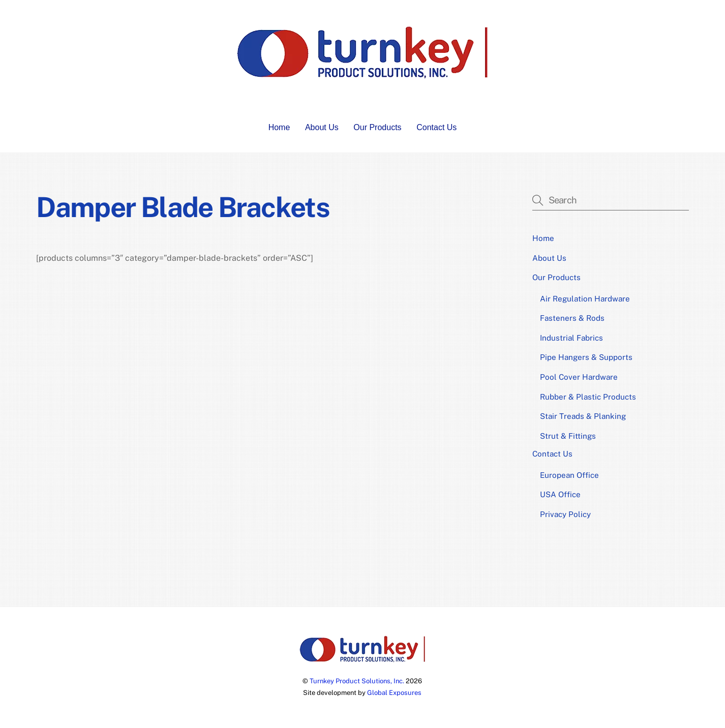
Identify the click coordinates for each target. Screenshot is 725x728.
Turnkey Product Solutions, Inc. (357, 681)
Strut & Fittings (568, 436)
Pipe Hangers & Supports (586, 357)
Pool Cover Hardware (579, 377)
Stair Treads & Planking (583, 416)
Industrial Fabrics (571, 338)
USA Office (560, 494)
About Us (322, 127)
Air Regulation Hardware (585, 299)
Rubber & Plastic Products (588, 397)
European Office (569, 475)
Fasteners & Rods (572, 318)
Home (279, 127)
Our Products (377, 127)
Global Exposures (394, 693)
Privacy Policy (565, 514)
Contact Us (436, 127)
